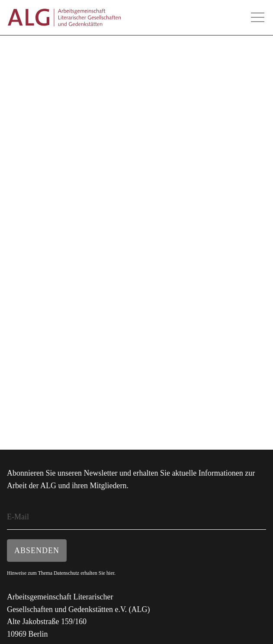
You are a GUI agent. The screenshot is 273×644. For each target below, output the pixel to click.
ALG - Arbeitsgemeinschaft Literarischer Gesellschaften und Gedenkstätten (64, 18)
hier (110, 573)
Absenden (37, 551)
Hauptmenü (257, 17)
